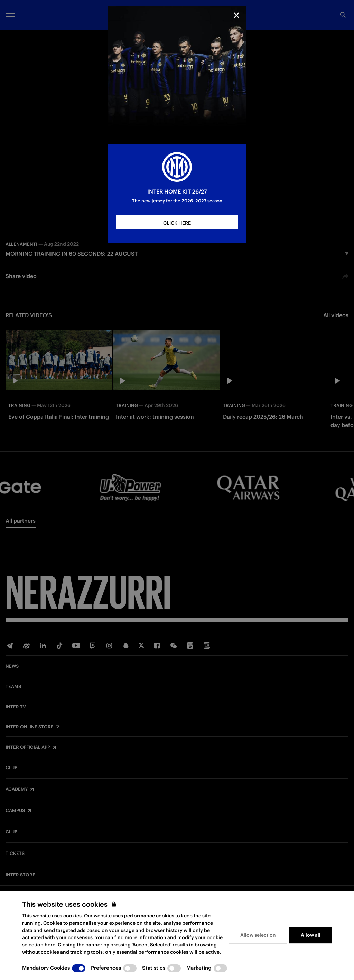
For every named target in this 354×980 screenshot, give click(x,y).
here (50, 945)
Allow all (311, 935)
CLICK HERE (177, 223)
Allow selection (258, 935)
